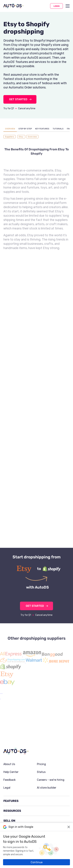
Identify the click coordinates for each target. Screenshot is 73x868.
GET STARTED (18, 99)
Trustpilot (45, 812)
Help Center (11, 747)
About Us (9, 739)
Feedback (9, 755)
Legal (7, 763)
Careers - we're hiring (51, 755)
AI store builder (47, 763)
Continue (37, 862)
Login (56, 6)
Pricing (41, 739)
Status (41, 747)
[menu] (68, 6)
